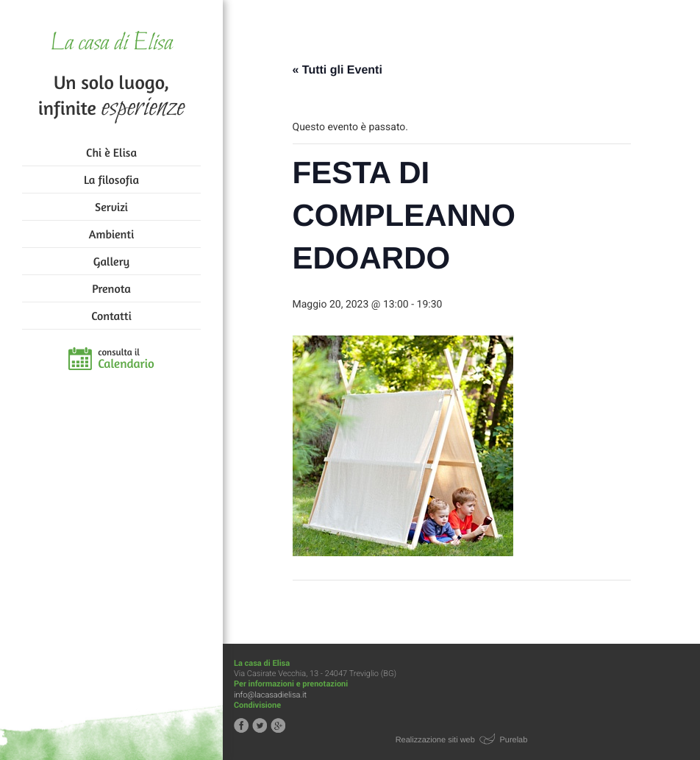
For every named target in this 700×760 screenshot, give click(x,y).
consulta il (126, 359)
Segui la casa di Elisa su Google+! (278, 725)
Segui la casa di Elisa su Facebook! (241, 725)
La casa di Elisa (111, 44)
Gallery (111, 261)
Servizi (111, 207)
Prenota (111, 288)
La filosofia (111, 180)
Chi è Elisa (111, 152)
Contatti (111, 316)
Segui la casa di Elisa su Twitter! (260, 725)
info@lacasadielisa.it (270, 695)
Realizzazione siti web (435, 740)
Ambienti (111, 234)
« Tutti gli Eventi (337, 70)
